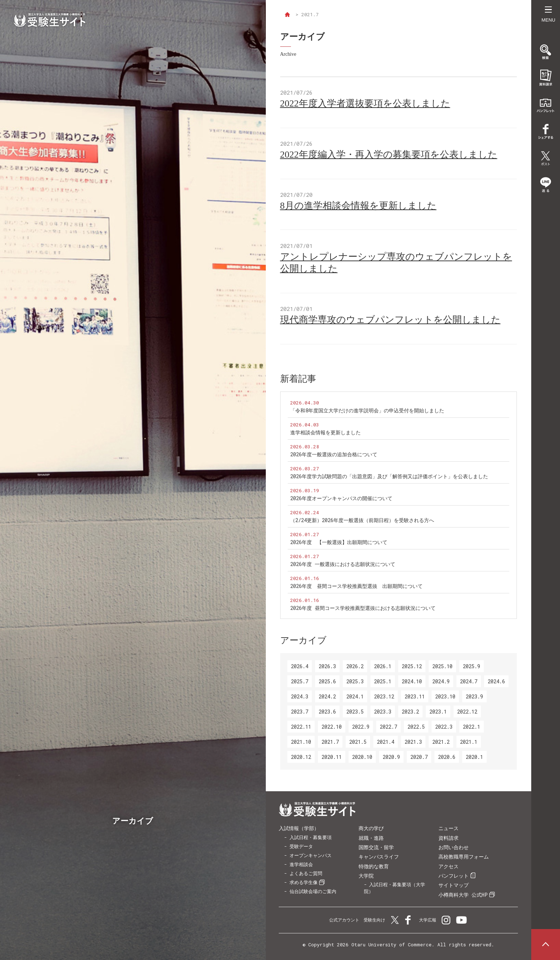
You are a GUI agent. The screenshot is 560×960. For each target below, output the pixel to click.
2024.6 (496, 681)
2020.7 (419, 757)
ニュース (449, 828)
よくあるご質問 (306, 873)
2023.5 (355, 712)
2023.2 (410, 712)
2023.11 (415, 696)
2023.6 (327, 712)
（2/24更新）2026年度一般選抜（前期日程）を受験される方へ (362, 520)
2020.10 (362, 757)
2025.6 (327, 681)
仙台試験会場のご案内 (313, 891)
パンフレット (454, 876)
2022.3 (444, 727)
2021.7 (330, 742)
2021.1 (469, 742)
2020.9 (391, 757)
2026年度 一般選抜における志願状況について (343, 564)
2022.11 (301, 727)
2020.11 (332, 757)
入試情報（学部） (299, 828)
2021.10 (301, 742)
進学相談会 (301, 864)
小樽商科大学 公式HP (463, 895)
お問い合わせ (454, 847)
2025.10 (442, 666)
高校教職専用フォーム (464, 857)
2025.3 (355, 681)
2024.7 (469, 681)
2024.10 (412, 681)
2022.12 (467, 712)
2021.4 (386, 742)
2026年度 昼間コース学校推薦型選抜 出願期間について (356, 586)
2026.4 (300, 666)
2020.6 (447, 757)
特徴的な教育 (374, 866)
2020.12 (301, 757)
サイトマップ (454, 885)
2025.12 (412, 666)
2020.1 (474, 757)
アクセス (449, 866)
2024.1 (355, 696)
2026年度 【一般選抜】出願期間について (339, 542)
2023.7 (300, 712)
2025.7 (300, 681)
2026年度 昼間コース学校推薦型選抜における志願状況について (363, 608)
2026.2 (355, 666)
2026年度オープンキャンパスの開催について (341, 498)
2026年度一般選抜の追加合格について (334, 454)
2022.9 (361, 727)
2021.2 (441, 742)
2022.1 (472, 727)
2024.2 (327, 696)
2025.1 (383, 681)
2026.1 (383, 666)
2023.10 (445, 696)
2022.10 (332, 727)
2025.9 (472, 666)
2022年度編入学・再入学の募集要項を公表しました (389, 155)
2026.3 (327, 666)
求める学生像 (304, 882)
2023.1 (438, 712)
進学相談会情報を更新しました (325, 432)
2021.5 (358, 742)
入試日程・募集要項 (311, 837)
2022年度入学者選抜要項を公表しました (365, 103)
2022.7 (388, 727)
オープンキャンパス (311, 855)
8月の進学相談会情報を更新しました (358, 206)
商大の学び (371, 828)
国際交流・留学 (376, 847)
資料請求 (449, 838)
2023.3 (383, 712)
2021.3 (413, 742)
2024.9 (441, 681)
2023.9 (474, 696)
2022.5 (416, 727)
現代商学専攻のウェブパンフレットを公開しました (390, 320)
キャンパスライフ (379, 857)
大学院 (366, 876)
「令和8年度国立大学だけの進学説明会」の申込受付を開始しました (367, 410)
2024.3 (300, 696)
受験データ (301, 846)
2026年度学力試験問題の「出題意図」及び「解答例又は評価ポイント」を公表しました (389, 476)
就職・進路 (371, 838)
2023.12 (384, 696)
